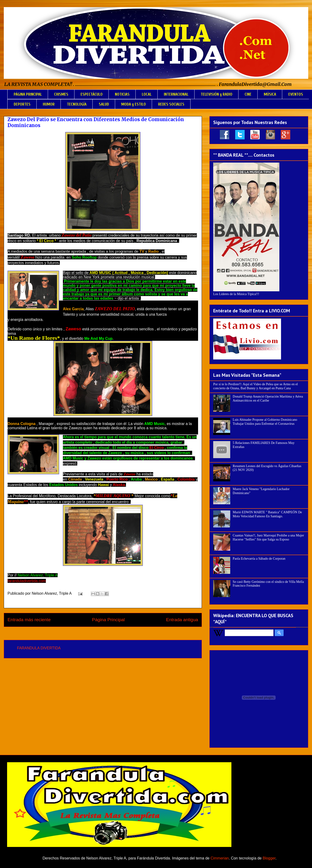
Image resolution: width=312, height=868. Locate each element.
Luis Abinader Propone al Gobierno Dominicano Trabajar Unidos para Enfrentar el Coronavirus (265, 422)
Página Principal (108, 620)
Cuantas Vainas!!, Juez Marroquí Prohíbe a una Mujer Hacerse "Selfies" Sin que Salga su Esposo (268, 537)
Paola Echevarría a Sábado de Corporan (259, 559)
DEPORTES (22, 104)
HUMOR (49, 104)
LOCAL (147, 94)
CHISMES (61, 94)
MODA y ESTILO (134, 104)
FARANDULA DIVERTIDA (39, 648)
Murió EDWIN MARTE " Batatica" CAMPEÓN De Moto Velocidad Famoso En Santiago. (267, 514)
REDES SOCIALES (171, 104)
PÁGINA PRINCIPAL (28, 94)
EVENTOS (296, 94)
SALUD (104, 104)
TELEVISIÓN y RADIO (217, 94)
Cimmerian (220, 858)
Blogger (269, 858)
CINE (248, 94)
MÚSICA (270, 94)
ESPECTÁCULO (92, 94)
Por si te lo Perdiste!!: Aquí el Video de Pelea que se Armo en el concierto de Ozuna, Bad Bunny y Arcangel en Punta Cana (256, 386)
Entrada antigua (182, 620)
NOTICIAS (122, 94)
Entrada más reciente (29, 620)
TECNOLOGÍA (77, 104)
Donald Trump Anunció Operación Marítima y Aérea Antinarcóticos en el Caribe (268, 399)
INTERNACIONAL (176, 94)
